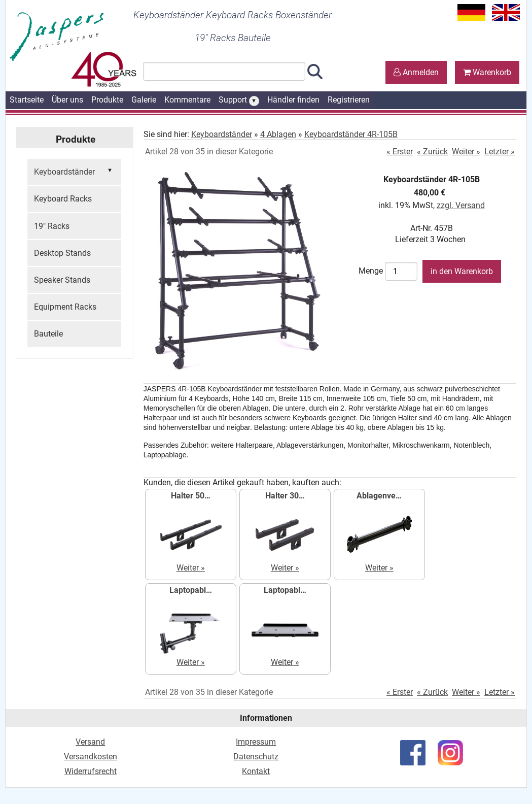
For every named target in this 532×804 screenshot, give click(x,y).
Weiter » (466, 152)
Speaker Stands (62, 280)
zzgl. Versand (461, 205)
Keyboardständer (74, 171)
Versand (90, 742)
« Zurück (432, 152)
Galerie (144, 100)
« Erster (400, 152)
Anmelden (416, 72)
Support (239, 100)
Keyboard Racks (63, 199)
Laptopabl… (191, 590)
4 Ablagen (278, 134)
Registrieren (349, 100)
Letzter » (500, 152)
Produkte (107, 100)
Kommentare (187, 100)
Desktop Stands (62, 253)
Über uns (67, 100)
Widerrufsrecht (91, 771)
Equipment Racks (65, 307)
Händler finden (293, 100)
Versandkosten (91, 757)
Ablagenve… (379, 496)
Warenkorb (487, 72)
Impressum (256, 742)
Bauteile (48, 334)
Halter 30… (285, 496)
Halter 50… (191, 496)
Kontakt (256, 771)
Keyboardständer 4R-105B (351, 134)
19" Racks (52, 226)
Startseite (27, 100)
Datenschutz (256, 757)
